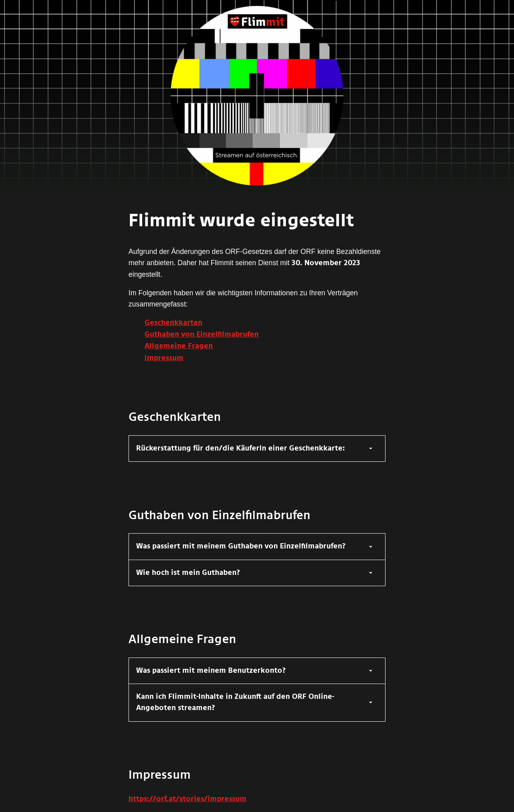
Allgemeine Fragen (179, 346)
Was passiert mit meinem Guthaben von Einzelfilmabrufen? (241, 546)
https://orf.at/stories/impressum (188, 799)
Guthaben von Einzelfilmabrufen (202, 335)
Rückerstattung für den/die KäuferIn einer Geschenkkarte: (241, 449)
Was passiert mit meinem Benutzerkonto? (211, 671)
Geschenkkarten (173, 323)
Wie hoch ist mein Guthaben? (188, 573)
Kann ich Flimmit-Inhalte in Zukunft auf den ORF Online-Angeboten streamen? (235, 702)
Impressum (164, 358)
